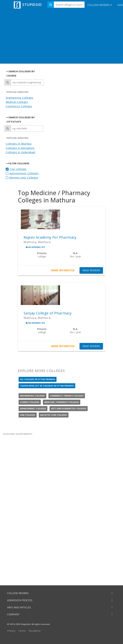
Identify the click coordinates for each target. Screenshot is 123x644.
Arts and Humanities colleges (69, 408)
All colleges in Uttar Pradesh (38, 379)
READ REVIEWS (91, 270)
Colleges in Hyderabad (20, 152)
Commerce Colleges (19, 106)
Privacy (11, 631)
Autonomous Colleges (22, 173)
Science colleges (30, 402)
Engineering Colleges (19, 98)
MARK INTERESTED (63, 270)
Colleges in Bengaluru (20, 148)
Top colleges (16, 169)
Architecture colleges (54, 415)
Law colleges (28, 415)
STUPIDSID (27, 5)
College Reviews (100, 5)
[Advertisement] (62, 37)
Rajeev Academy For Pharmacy (50, 237)
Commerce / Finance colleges (67, 396)
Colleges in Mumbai (19, 144)
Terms (22, 631)
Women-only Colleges (22, 178)
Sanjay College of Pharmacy (48, 313)
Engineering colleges (32, 396)
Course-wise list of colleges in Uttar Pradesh (47, 386)
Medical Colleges (17, 102)
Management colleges (33, 408)
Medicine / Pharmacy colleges (62, 402)
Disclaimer (35, 631)
